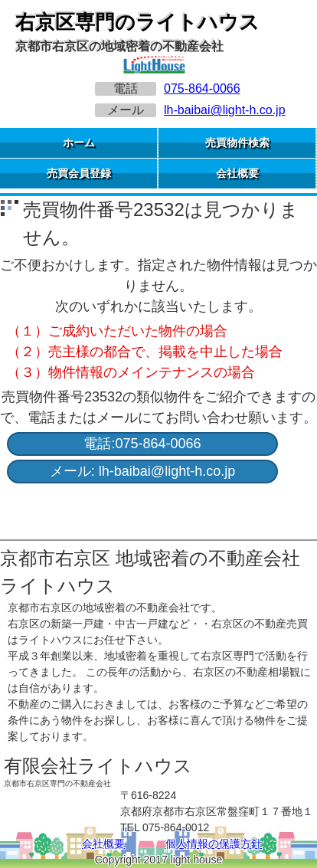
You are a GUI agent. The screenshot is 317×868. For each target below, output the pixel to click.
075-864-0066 (202, 88)
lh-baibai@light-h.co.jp (225, 110)
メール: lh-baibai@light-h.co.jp (142, 471)
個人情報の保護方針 (214, 843)
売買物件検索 (237, 142)
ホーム (79, 142)
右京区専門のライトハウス (137, 22)
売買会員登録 (79, 173)
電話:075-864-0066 (142, 444)
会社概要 (237, 173)
